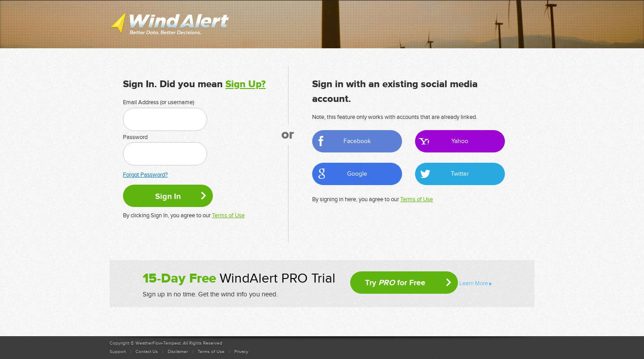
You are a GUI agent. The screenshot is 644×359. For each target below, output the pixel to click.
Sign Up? (246, 84)
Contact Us (147, 352)
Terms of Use (228, 215)
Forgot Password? (145, 175)
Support (118, 352)
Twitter (460, 174)
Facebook (357, 141)
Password (135, 137)
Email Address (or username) (159, 102)
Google (357, 174)
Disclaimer (178, 352)
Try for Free (395, 283)
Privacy (241, 352)
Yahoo (460, 141)
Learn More (474, 283)
